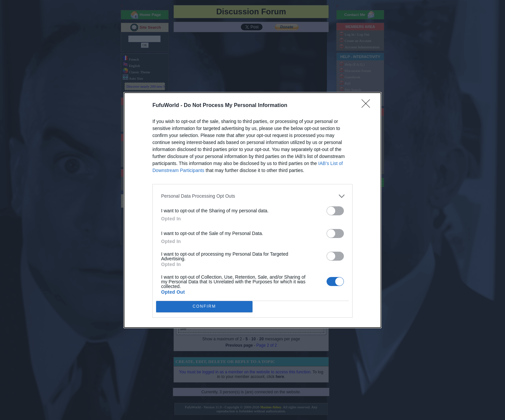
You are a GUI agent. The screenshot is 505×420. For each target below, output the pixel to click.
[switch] (335, 211)
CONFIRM (204, 306)
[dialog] (252, 210)
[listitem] (252, 196)
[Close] (368, 106)
